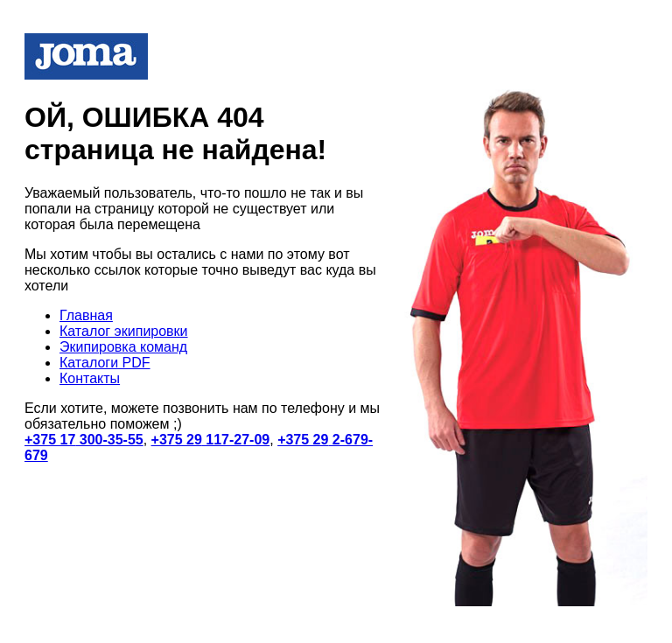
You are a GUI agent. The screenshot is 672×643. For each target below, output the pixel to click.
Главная (86, 315)
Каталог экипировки (124, 331)
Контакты (90, 378)
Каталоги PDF (105, 363)
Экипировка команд (123, 347)
